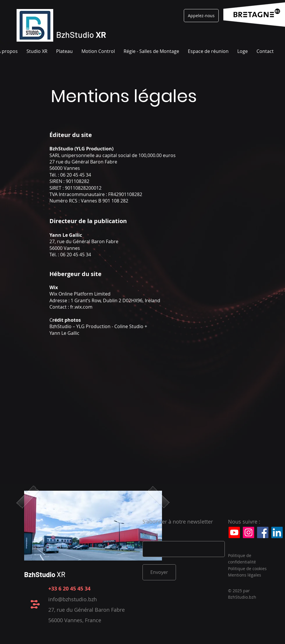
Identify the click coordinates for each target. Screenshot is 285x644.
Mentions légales (245, 575)
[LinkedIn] (277, 532)
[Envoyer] (159, 572)
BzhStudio (81, 34)
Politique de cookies (247, 569)
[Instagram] (249, 532)
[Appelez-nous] (201, 16)
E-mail (149, 535)
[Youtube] (234, 532)
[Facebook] (263, 532)
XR (45, 574)
